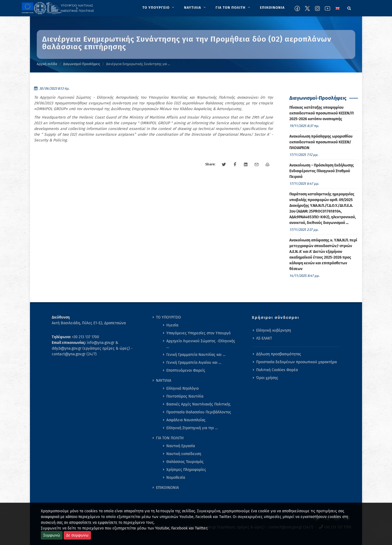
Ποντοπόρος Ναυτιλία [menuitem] (185, 396)
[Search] (349, 7)
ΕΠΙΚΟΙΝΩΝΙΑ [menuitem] (167, 488)
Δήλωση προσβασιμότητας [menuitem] (279, 354)
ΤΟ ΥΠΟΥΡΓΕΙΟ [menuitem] (169, 317)
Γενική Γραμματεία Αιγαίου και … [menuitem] (194, 363)
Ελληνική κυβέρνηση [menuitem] (274, 330)
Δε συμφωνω (77, 535)
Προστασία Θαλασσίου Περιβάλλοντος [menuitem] (199, 412)
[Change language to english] (338, 8)
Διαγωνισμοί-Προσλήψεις (82, 64)
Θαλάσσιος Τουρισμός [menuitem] (185, 462)
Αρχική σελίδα (47, 64)
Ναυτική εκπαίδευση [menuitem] (184, 454)
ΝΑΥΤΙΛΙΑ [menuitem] (164, 381)
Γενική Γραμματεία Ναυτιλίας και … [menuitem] (196, 355)
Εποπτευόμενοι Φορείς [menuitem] (186, 370)
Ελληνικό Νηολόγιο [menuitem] (183, 388)
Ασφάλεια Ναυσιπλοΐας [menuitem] (186, 420)
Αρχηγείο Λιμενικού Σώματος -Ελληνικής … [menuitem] (201, 344)
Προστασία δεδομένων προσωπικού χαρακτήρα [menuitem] (296, 362)
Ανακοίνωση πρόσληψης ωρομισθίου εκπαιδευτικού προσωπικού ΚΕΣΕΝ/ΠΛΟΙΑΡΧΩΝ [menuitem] (321, 142)
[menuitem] (159, 8)
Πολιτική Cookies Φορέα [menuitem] (277, 370)
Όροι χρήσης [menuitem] (267, 378)
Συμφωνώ (52, 535)
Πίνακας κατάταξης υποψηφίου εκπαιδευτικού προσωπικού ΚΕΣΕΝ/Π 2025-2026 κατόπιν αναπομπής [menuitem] (321, 113)
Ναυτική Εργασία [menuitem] (181, 446)
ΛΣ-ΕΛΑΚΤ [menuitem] (264, 338)
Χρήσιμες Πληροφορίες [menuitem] (186, 470)
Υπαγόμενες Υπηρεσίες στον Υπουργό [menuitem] (198, 333)
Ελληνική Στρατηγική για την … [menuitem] (192, 428)
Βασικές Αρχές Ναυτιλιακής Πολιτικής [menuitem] (198, 404)
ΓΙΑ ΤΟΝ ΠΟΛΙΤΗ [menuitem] (170, 438)
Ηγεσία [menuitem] (172, 325)
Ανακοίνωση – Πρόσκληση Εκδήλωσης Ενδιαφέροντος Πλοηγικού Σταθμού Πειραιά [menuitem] (322, 171)
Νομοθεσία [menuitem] (176, 478)
